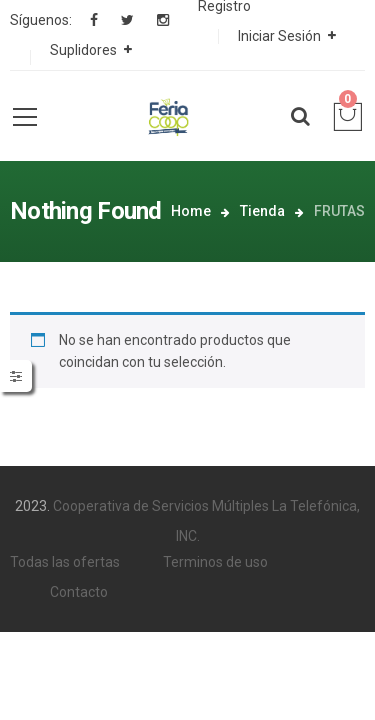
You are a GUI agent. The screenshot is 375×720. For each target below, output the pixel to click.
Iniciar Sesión (279, 36)
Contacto (79, 592)
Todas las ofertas (65, 562)
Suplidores (83, 50)
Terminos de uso (215, 562)
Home (191, 211)
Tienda (262, 211)
